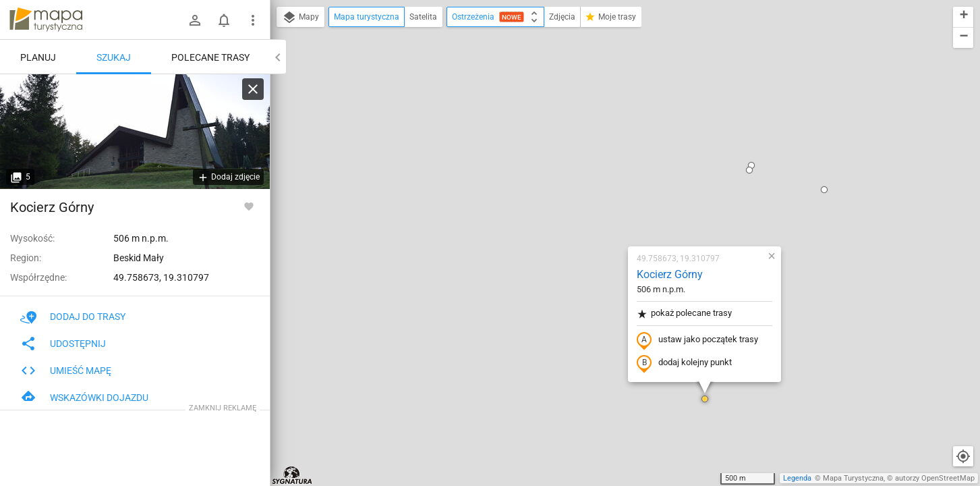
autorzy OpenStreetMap (935, 478)
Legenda (797, 478)
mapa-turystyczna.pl (46, 20)
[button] (625, 243)
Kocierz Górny (589, 118)
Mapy (300, 18)
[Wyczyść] (253, 89)
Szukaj (114, 57)
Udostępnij (63, 344)
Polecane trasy (210, 57)
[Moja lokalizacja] (963, 456)
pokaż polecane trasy (604, 158)
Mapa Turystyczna (853, 478)
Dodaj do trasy (73, 317)
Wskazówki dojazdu (84, 398)
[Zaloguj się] (195, 20)
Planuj (38, 57)
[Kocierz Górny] (135, 132)
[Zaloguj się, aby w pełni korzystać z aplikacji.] (249, 206)
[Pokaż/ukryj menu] (253, 20)
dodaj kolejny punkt (604, 207)
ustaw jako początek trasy (617, 184)
